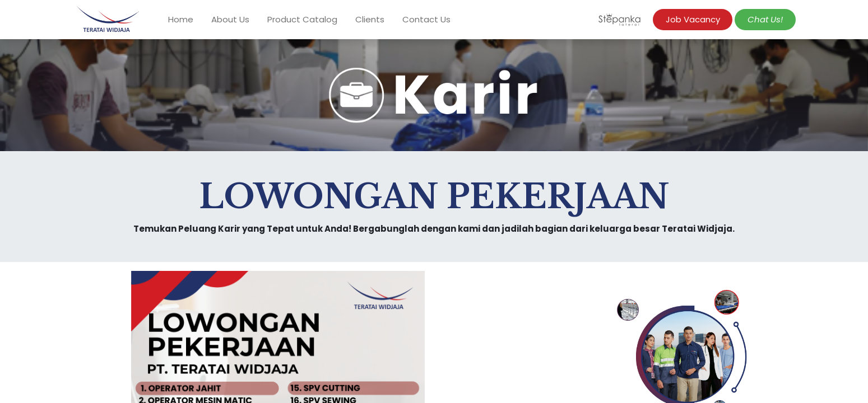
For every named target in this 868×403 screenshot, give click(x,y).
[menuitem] (181, 20)
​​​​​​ (765, 19)
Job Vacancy (693, 19)
